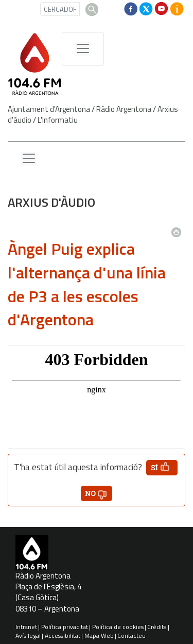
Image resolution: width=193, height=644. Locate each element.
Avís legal (28, 635)
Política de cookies (118, 627)
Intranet (26, 627)
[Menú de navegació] (83, 49)
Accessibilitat (63, 635)
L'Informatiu (58, 120)
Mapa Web (99, 635)
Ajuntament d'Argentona (49, 109)
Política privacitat (65, 627)
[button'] (162, 468)
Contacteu (131, 635)
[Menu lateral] (29, 159)
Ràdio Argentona (124, 109)
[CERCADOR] (60, 9)
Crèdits (157, 627)
